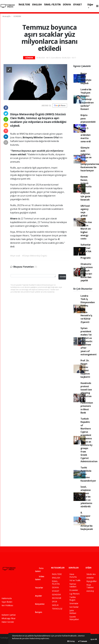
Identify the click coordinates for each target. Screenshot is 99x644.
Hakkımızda (7, 598)
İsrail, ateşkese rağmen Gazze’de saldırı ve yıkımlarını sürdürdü (86, 497)
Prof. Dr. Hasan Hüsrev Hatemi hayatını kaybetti (85, 369)
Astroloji (90, 591)
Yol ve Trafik (75, 580)
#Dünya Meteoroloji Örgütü (35, 256)
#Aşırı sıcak (15, 256)
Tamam (83, 641)
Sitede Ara (91, 574)
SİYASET (78, 4)
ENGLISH (37, 4)
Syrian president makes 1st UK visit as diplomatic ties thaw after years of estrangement (89, 341)
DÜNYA (67, 4)
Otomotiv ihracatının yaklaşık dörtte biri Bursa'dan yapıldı (87, 272)
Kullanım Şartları (9, 615)
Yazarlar (39, 586)
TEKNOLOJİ (57, 609)
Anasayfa (7, 16)
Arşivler (39, 594)
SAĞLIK (55, 605)
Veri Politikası (7, 605)
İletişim (39, 611)
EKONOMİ (57, 598)
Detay (71, 641)
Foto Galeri (39, 570)
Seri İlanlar (74, 607)
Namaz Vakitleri (73, 585)
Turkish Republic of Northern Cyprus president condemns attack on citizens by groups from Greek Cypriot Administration (89, 440)
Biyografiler (92, 581)
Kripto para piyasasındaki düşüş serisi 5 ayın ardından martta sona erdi (88, 128)
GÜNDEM (17, 16)
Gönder (63, 277)
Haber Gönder (8, 622)
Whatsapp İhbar (9, 618)
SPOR (54, 602)
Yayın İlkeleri (7, 602)
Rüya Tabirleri (90, 586)
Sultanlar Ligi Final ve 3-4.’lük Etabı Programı (86, 251)
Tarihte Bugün (73, 599)
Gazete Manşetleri (74, 618)
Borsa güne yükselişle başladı (86, 78)
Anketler (90, 578)
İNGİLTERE (24, 4)
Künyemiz (40, 603)
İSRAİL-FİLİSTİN (52, 4)
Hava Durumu (73, 575)
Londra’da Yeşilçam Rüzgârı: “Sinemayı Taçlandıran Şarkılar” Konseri (87, 99)
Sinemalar (74, 603)
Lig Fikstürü (74, 594)
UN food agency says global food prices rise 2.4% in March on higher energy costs (86, 222)
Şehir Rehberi (73, 612)
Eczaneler (74, 590)
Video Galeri (40, 578)
